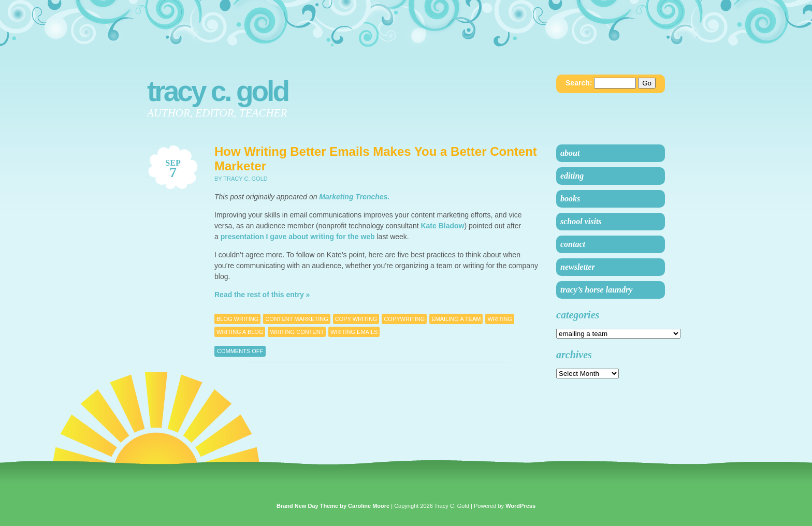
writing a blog (240, 332)
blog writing (237, 319)
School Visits (581, 221)
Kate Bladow (442, 226)
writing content (297, 332)
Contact (573, 244)
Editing (572, 176)
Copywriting (404, 319)
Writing (500, 319)
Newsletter (578, 267)
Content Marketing (296, 319)
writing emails (354, 332)
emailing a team (456, 319)
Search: (579, 83)
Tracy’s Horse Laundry (596, 290)
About (570, 153)
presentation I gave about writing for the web (298, 237)
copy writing (356, 319)
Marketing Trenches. (354, 197)
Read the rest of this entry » (262, 295)
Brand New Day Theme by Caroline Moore (333, 506)
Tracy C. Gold (218, 91)
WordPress (520, 506)
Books (570, 199)
